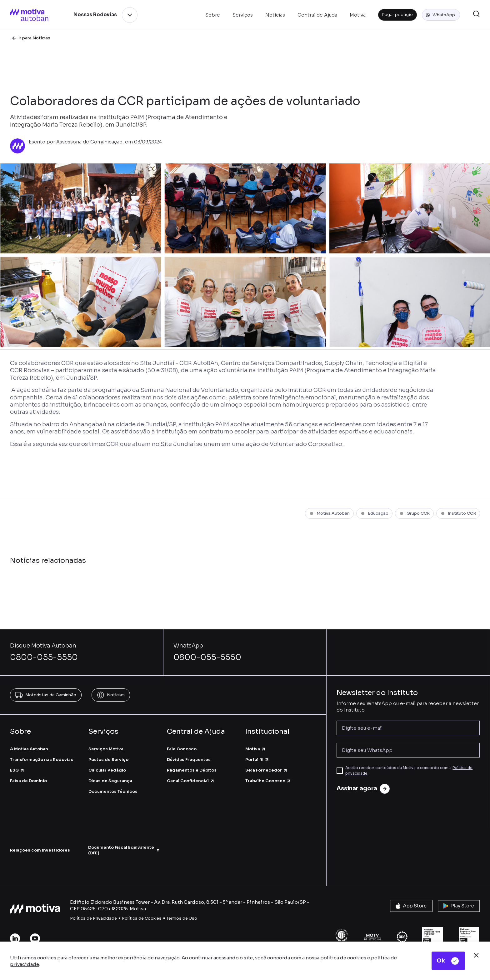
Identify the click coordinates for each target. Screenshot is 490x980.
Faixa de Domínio (28, 781)
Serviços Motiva (106, 749)
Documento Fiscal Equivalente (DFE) (124, 850)
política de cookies (343, 958)
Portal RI (257, 760)
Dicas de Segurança (110, 781)
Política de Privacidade (93, 918)
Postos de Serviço (108, 760)
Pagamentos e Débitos (192, 770)
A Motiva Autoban (29, 749)
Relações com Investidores (40, 850)
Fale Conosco (182, 749)
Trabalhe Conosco (268, 781)
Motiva (256, 749)
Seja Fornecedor (267, 770)
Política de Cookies (142, 918)
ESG (17, 770)
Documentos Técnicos (113, 791)
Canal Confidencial (191, 781)
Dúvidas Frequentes (189, 760)
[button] (441, 15)
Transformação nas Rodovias (42, 760)
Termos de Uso (182, 918)
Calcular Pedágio (107, 770)
